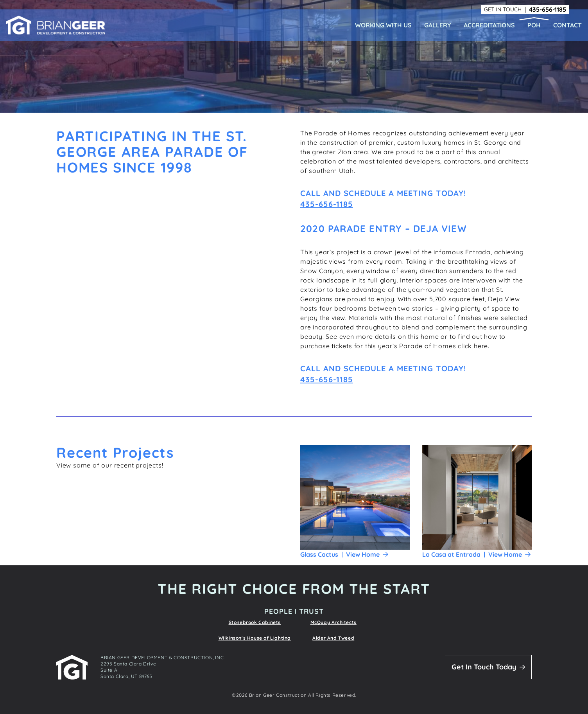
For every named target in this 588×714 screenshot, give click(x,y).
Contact (567, 25)
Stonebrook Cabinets (255, 622)
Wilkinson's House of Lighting (255, 638)
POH (534, 25)
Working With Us (383, 25)
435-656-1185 (548, 9)
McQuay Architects (333, 622)
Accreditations (489, 25)
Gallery (438, 25)
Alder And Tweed (333, 638)
